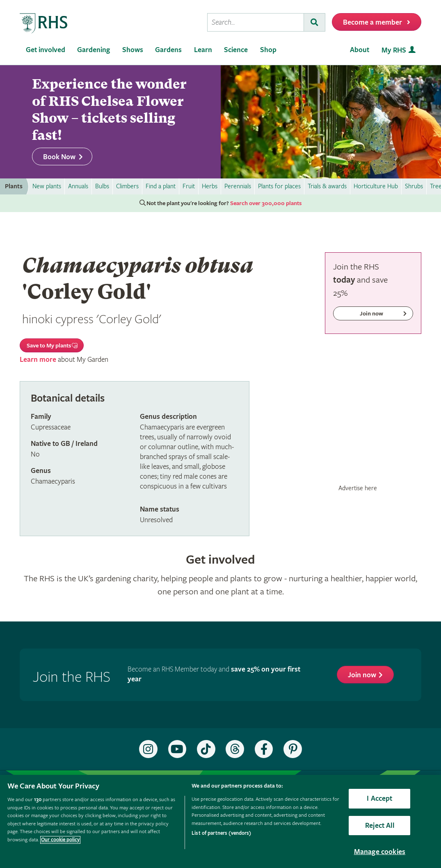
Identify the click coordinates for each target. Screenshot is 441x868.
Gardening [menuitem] (94, 50)
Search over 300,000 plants (266, 203)
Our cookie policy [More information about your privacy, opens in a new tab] (60, 840)
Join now (362, 675)
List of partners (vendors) (221, 833)
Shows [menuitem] (133, 50)
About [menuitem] (360, 50)
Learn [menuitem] (203, 50)
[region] (220, 821)
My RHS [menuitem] (394, 50)
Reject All (380, 826)
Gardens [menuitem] (168, 50)
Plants (14, 186)
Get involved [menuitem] (46, 50)
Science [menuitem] (236, 50)
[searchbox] (256, 22)
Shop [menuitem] (268, 50)
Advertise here (358, 488)
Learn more (38, 360)
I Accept (379, 798)
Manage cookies (380, 852)
